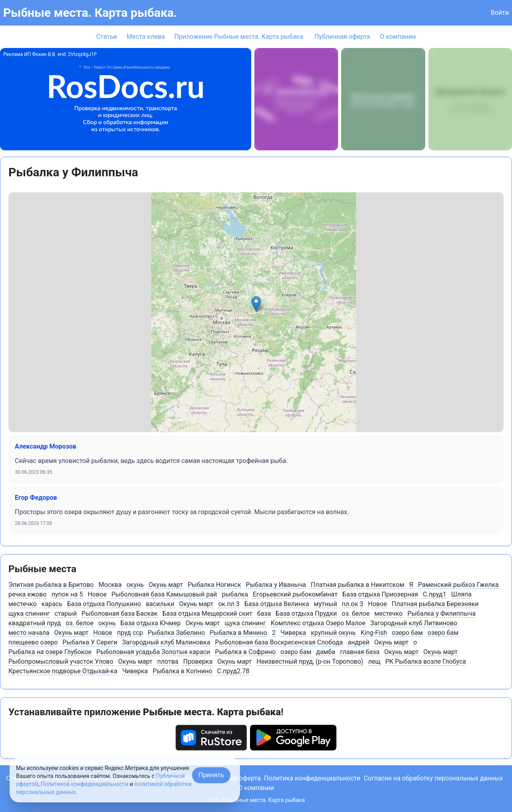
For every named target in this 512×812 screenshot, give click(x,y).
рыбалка (235, 594)
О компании (398, 37)
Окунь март (166, 585)
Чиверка (293, 633)
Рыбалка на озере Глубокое (50, 652)
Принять (211, 775)
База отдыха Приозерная (380, 594)
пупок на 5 (67, 594)
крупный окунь (333, 633)
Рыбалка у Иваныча (276, 585)
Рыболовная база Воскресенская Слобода (279, 642)
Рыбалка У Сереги (90, 642)
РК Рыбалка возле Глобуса (426, 661)
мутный (326, 604)
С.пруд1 (435, 594)
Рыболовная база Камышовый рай (164, 594)
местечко (23, 604)
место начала (29, 633)
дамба (326, 652)
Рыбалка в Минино (238, 633)
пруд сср (130, 633)
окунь (135, 585)
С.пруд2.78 (233, 671)
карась (52, 604)
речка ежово (27, 594)
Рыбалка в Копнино (183, 671)
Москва (110, 585)
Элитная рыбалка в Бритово (51, 585)
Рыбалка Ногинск (214, 585)
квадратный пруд (35, 623)
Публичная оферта (342, 37)
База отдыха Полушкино (104, 604)
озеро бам (407, 633)
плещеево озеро (33, 642)
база (264, 613)
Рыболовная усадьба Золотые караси (153, 652)
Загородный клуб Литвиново (414, 623)
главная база (360, 652)
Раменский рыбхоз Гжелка (458, 585)
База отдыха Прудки (306, 613)
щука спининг (29, 613)
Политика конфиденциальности (312, 778)
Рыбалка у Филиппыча (442, 613)
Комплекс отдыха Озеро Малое (318, 623)
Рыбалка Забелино (176, 633)
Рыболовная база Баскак (120, 613)
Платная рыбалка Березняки (435, 604)
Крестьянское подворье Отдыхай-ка (63, 671)
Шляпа (461, 594)
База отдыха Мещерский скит (207, 613)
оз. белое (356, 613)
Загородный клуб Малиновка (166, 642)
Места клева (146, 37)
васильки (160, 604)
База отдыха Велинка (277, 604)
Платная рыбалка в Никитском (358, 585)
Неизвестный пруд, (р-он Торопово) (310, 661)
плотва (168, 661)
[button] (256, 304)
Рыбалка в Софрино (245, 652)
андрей (358, 642)
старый (65, 613)
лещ (374, 661)
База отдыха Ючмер (151, 623)
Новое (97, 594)
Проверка (198, 661)
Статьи (106, 37)
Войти (500, 13)
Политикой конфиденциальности (85, 784)
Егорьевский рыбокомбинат (295, 594)
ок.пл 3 (229, 604)
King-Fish (374, 633)
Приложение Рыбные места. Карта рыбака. (240, 37)
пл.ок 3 (353, 604)
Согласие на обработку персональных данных (433, 778)
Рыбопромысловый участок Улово (61, 661)
